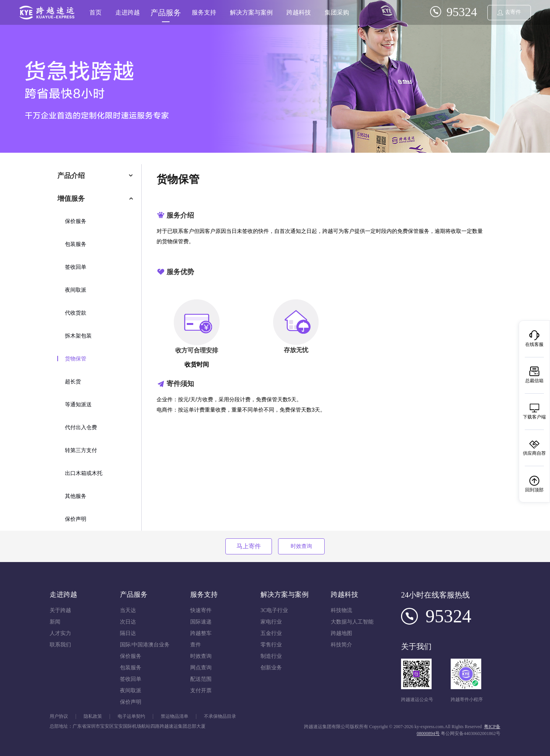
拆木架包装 (78, 336)
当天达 (128, 610)
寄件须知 (180, 384)
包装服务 (76, 244)
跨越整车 (201, 633)
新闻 (55, 622)
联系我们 (60, 645)
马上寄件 (249, 546)
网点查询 (201, 668)
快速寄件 (201, 610)
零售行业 (271, 645)
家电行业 (271, 622)
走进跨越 (128, 12)
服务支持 (204, 12)
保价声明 (76, 519)
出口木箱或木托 (84, 473)
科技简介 (341, 645)
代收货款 (76, 313)
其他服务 (76, 496)
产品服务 (166, 13)
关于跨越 (60, 610)
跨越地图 (341, 633)
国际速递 (201, 622)
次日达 (128, 622)
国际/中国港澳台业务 (145, 645)
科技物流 (341, 610)
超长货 (73, 382)
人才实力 (60, 633)
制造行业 (271, 656)
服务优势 (180, 272)
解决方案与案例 (251, 12)
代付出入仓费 (81, 427)
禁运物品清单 (175, 716)
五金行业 (271, 633)
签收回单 (76, 267)
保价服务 (76, 221)
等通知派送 (78, 405)
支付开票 (201, 691)
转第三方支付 (81, 450)
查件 (196, 645)
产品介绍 (71, 176)
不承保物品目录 (220, 716)
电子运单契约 (131, 716)
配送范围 (201, 679)
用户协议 (59, 716)
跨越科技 (299, 12)
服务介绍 (180, 215)
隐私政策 (93, 716)
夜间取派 (76, 290)
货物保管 (76, 359)
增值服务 (71, 199)
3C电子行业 (274, 610)
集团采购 (337, 12)
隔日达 (128, 633)
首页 (95, 12)
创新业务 (271, 668)
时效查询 (301, 546)
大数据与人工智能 (352, 622)
